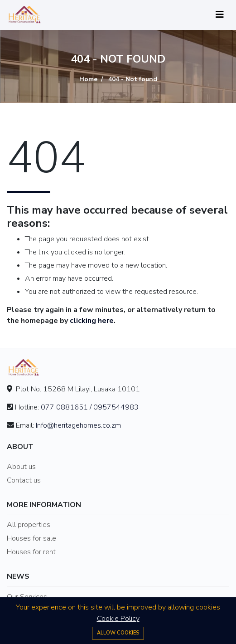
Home (88, 80)
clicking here (92, 321)
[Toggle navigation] (220, 15)
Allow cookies (118, 633)
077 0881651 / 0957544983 (90, 407)
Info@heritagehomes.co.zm (78, 425)
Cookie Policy (118, 619)
